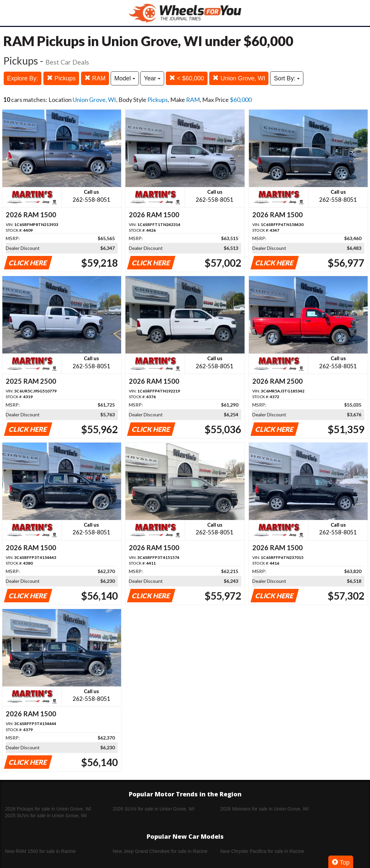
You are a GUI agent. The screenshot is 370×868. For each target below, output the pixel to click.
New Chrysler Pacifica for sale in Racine (262, 851)
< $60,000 (187, 78)
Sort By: (287, 78)
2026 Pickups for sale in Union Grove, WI (48, 809)
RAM (95, 78)
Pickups (61, 78)
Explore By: (23, 78)
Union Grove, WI (239, 78)
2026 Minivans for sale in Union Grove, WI (264, 809)
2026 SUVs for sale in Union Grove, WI (154, 809)
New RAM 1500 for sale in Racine (40, 851)
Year (152, 78)
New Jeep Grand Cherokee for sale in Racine (160, 851)
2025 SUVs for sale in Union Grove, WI (46, 816)
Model (125, 78)
